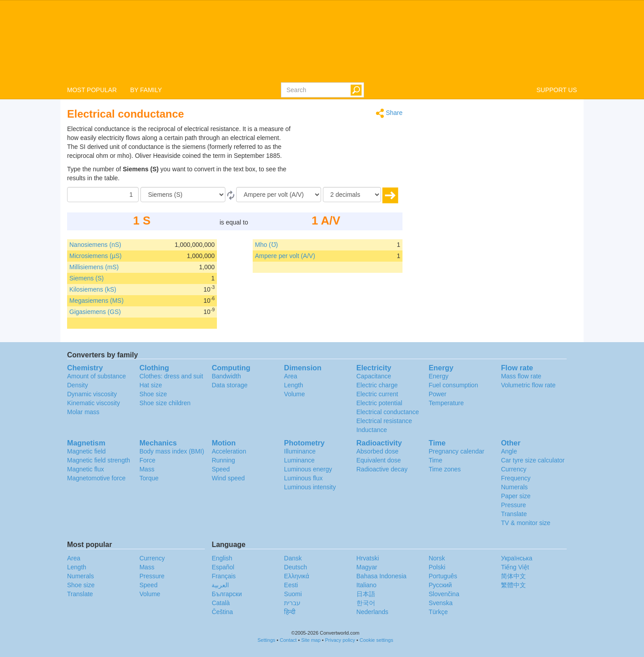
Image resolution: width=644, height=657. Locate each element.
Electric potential (379, 403)
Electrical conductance (388, 412)
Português (443, 576)
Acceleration (229, 451)
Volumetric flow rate (528, 385)
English (222, 558)
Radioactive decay (382, 469)
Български (227, 594)
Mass (147, 469)
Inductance (372, 430)
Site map (311, 640)
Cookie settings (376, 640)
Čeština (222, 612)
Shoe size (153, 394)
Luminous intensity (310, 487)
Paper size (516, 496)
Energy (438, 376)
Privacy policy (340, 640)
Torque (149, 478)
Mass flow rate (521, 376)
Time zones (445, 469)
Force (148, 460)
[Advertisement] (347, 147)
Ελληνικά (297, 576)
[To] (279, 195)
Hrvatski (368, 558)
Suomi (293, 594)
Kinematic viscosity (93, 403)
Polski (437, 567)
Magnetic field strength (99, 460)
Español (223, 567)
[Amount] (103, 195)
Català (220, 603)
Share (389, 113)
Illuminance (300, 451)
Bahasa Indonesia (381, 576)
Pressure (513, 505)
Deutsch (295, 567)
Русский (440, 585)
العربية (220, 585)
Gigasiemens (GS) (95, 312)
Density (78, 385)
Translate (514, 514)
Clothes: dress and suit (171, 376)
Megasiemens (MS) (96, 301)
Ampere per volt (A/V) (285, 256)
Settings (267, 640)
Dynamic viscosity (92, 394)
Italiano (366, 585)
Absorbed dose (377, 451)
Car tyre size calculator (533, 460)
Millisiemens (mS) (94, 267)
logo (322, 41)
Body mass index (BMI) (172, 451)
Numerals (514, 487)
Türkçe (438, 612)
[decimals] (352, 195)
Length (294, 385)
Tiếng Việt (515, 567)
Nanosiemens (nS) (95, 245)
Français (224, 576)
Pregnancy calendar (456, 451)
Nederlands (373, 612)
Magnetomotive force (96, 478)
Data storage (229, 385)
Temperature (446, 403)
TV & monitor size (525, 523)
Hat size (151, 385)
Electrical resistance (384, 421)
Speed (220, 469)
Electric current (377, 394)
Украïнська (517, 558)
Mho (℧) (266, 245)
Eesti (291, 585)
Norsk (437, 558)
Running (223, 460)
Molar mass (83, 412)
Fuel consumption (453, 385)
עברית (292, 603)
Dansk (293, 558)
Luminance (299, 460)
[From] (183, 195)
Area (291, 376)
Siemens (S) (87, 278)
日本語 (366, 594)
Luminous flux (303, 478)
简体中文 (513, 576)
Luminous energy (308, 469)
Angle (509, 451)
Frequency (516, 478)
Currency (514, 469)
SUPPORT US (557, 90)
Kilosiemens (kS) (93, 289)
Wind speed (228, 478)
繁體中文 (513, 585)
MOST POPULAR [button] (92, 90)
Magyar (367, 567)
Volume (294, 394)
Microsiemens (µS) (95, 256)
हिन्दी (290, 612)
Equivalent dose (379, 460)
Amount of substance (97, 376)
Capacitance (374, 376)
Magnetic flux (85, 469)
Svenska (441, 603)
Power (437, 394)
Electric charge (377, 385)
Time (435, 460)
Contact (288, 640)
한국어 (366, 603)
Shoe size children (165, 403)
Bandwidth (226, 376)
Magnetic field (86, 451)
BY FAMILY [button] (146, 90)
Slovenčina (444, 594)
